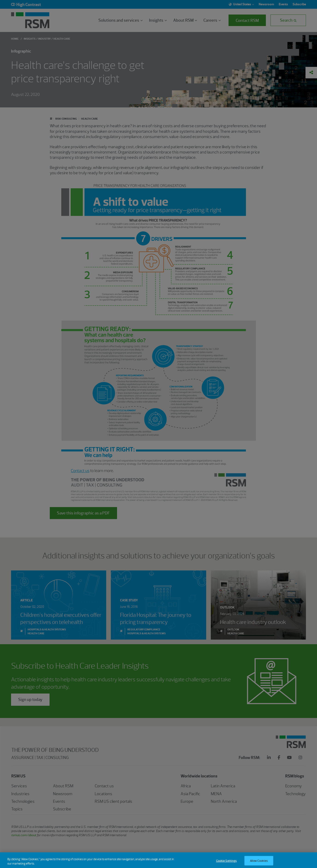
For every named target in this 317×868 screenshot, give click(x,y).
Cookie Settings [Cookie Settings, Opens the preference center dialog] (226, 863)
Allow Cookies (259, 863)
